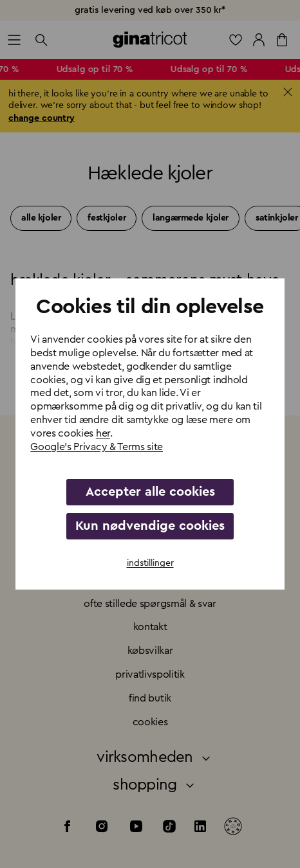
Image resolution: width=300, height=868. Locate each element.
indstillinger (150, 563)
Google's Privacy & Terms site (97, 447)
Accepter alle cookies (150, 492)
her (103, 433)
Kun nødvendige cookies (150, 526)
